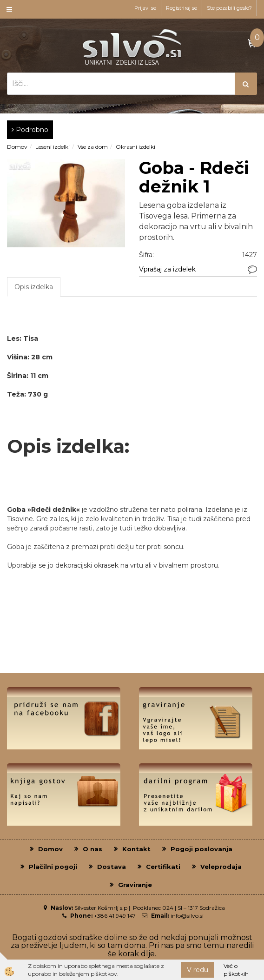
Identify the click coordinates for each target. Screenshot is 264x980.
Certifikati (163, 867)
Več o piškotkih (236, 970)
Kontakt (136, 849)
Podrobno (30, 130)
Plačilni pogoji (53, 867)
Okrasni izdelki (135, 147)
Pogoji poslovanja (201, 849)
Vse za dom (93, 147)
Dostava (112, 867)
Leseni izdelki (53, 147)
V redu (198, 970)
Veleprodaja (221, 867)
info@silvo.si (187, 916)
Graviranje (135, 885)
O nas (92, 849)
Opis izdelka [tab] (34, 287)
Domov (17, 147)
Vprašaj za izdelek (167, 269)
